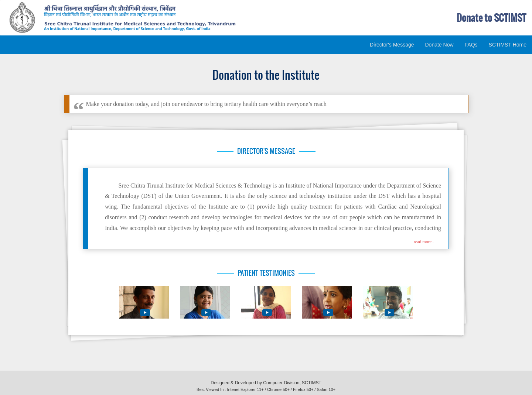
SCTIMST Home (508, 45)
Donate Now (439, 45)
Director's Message (392, 45)
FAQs (471, 45)
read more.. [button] (424, 242)
